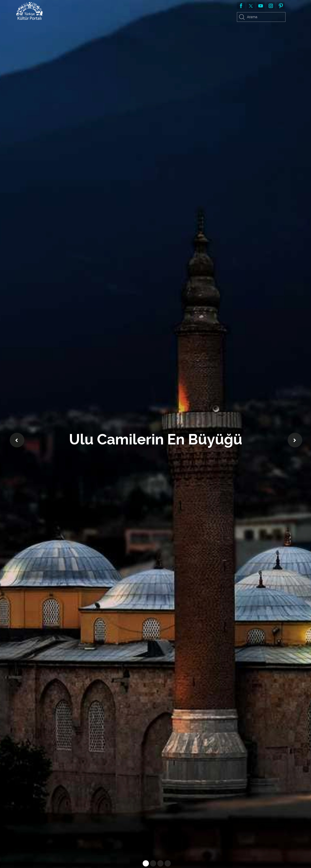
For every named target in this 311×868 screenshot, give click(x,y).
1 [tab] (145, 864)
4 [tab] (166, 864)
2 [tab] (152, 864)
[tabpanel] (155, 434)
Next (295, 440)
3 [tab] (159, 864)
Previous (17, 440)
